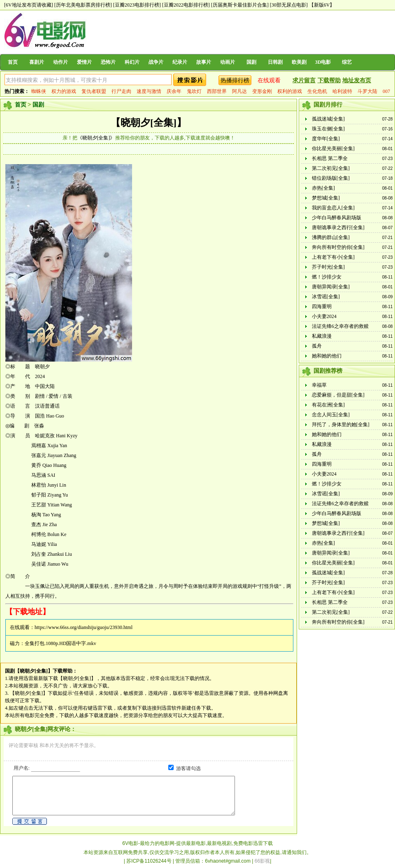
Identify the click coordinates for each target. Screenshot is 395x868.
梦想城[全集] (326, 198)
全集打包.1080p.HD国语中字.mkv (60, 643)
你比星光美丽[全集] (333, 149)
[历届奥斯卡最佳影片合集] (240, 5)
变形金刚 (262, 91)
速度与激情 (149, 91)
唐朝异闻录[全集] (331, 287)
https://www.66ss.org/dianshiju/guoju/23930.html (84, 627)
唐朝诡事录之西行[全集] (338, 227)
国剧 (251, 62)
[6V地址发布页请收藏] (29, 5)
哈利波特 (342, 91)
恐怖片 (108, 62)
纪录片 (180, 62)
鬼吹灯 (194, 91)
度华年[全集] (326, 139)
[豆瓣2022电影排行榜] (186, 5)
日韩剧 (275, 62)
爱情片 (84, 62)
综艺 (347, 62)
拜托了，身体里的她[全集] (341, 425)
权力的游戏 (64, 91)
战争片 (156, 62)
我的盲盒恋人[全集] (333, 208)
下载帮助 (329, 80)
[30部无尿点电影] (289, 5)
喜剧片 (37, 62)
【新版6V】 (322, 5)
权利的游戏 (290, 91)
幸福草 (319, 385)
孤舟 (317, 346)
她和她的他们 (327, 356)
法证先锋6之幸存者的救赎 (340, 326)
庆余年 (174, 91)
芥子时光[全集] (328, 267)
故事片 (204, 62)
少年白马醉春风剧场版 (337, 218)
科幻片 (132, 62)
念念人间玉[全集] (331, 415)
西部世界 (217, 91)
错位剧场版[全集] (331, 178)
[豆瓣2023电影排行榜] (137, 5)
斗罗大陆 (367, 91)
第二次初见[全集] (331, 168)
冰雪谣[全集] (326, 297)
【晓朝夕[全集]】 (149, 123)
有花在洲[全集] (328, 405)
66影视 (262, 861)
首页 (13, 62)
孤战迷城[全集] (328, 119)
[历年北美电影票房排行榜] (83, 5)
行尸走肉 (121, 91)
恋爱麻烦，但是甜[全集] (338, 395)
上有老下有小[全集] (333, 257)
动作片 (60, 62)
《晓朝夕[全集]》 (96, 138)
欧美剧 (299, 62)
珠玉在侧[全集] (328, 129)
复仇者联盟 (94, 91)
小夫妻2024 (324, 316)
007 (386, 91)
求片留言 (304, 80)
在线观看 (269, 80)
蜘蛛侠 (39, 91)
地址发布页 (357, 80)
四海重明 (322, 306)
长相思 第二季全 (330, 158)
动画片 (228, 62)
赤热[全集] (323, 188)
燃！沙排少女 (327, 277)
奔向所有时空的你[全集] (338, 247)
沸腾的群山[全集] (331, 237)
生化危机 (317, 91)
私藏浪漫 (322, 336)
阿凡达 (239, 91)
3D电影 (323, 62)
